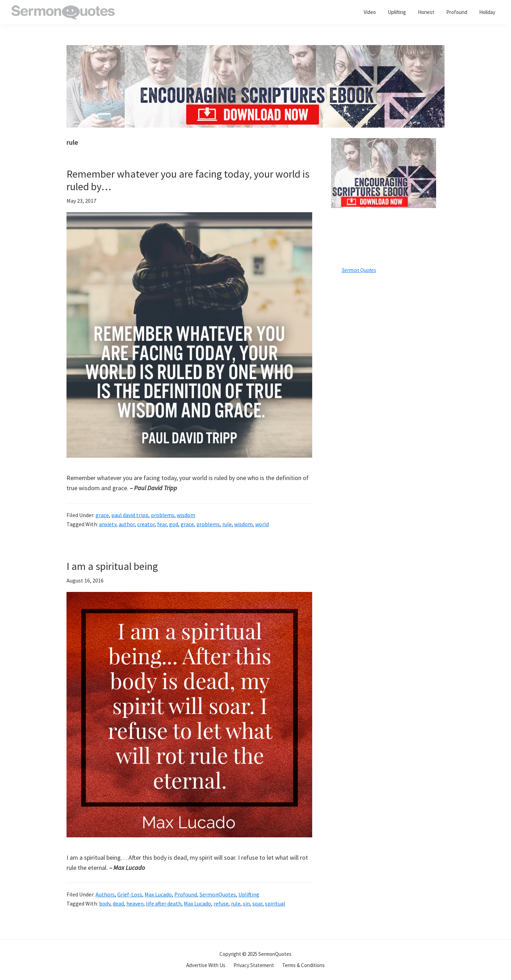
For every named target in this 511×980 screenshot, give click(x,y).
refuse (221, 903)
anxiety (108, 524)
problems (163, 515)
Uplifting (249, 894)
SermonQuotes (218, 894)
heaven (135, 903)
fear (162, 524)
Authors (105, 894)
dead (118, 903)
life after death (164, 903)
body (105, 903)
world (262, 524)
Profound (186, 894)
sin (246, 903)
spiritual (275, 903)
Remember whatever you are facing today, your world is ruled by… (188, 180)
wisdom (186, 515)
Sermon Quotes (359, 270)
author (127, 524)
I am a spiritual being (112, 566)
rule (227, 524)
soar (257, 903)
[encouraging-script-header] (255, 50)
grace (102, 515)
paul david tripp (130, 515)
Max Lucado (158, 894)
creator (146, 524)
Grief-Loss (130, 894)
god (174, 524)
